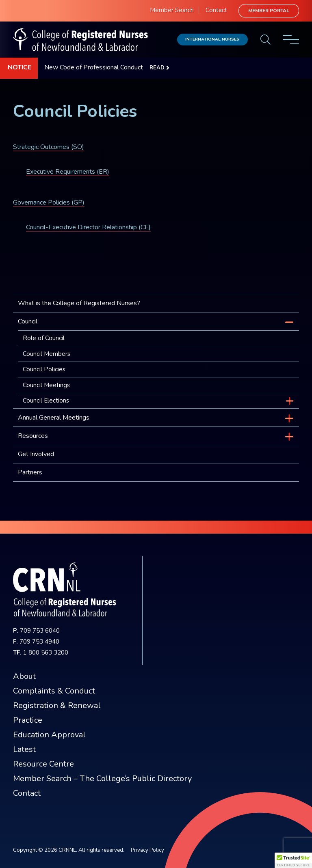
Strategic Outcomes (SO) (49, 147)
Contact (216, 10)
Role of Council (44, 338)
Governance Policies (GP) (49, 202)
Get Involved (36, 454)
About (24, 676)
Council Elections (46, 401)
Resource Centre (43, 764)
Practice (28, 720)
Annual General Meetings (54, 418)
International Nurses (212, 39)
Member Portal (269, 11)
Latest (24, 749)
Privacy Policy (147, 850)
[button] (293, 860)
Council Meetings (46, 385)
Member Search (172, 10)
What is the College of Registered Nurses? (79, 303)
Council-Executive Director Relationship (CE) (88, 227)
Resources (33, 436)
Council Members (47, 354)
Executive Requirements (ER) (68, 172)
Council (28, 321)
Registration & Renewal (57, 705)
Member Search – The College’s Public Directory (102, 779)
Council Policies (44, 369)
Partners (30, 472)
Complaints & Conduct (54, 691)
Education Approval (49, 735)
